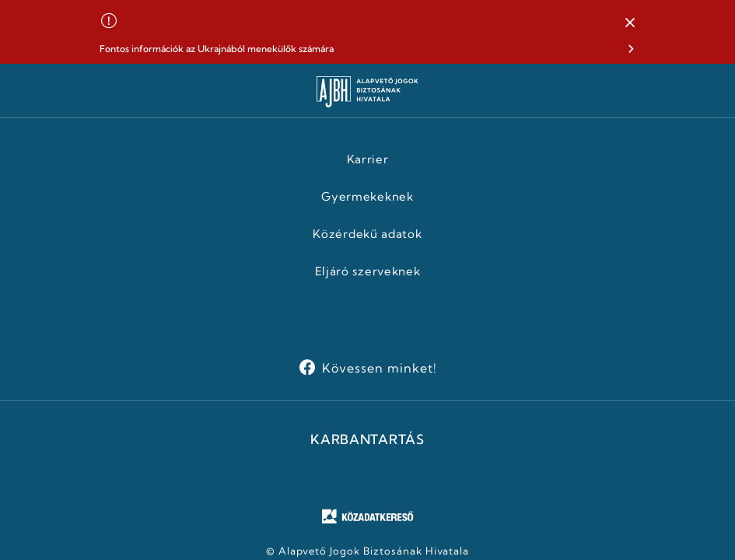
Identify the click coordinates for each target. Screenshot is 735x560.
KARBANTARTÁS (367, 439)
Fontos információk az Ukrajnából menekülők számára (217, 49)
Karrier (368, 159)
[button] (630, 23)
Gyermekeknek (367, 197)
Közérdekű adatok (367, 234)
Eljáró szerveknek (368, 271)
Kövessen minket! (379, 368)
